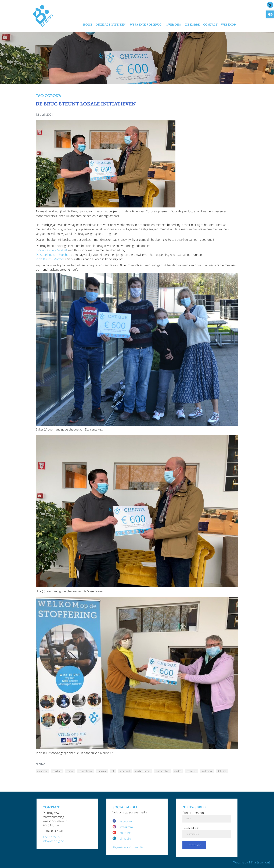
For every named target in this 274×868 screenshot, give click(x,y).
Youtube (125, 833)
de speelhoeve (86, 771)
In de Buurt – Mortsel (50, 259)
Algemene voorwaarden (128, 847)
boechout (57, 771)
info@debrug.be (53, 841)
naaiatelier (192, 771)
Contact (210, 25)
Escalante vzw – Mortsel (51, 250)
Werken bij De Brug (146, 25)
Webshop (228, 25)
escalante (102, 771)
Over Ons (173, 25)
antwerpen (42, 771)
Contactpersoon (193, 813)
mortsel (178, 771)
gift (113, 771)
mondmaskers (162, 771)
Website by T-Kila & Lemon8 (252, 862)
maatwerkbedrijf (143, 771)
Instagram (126, 827)
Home (88, 25)
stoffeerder (207, 771)
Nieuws (40, 764)
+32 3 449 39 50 (53, 837)
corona (70, 771)
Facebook (126, 821)
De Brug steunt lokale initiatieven (86, 104)
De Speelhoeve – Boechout (53, 255)
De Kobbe (192, 25)
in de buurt (125, 771)
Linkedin (125, 839)
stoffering (222, 771)
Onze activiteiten (111, 25)
